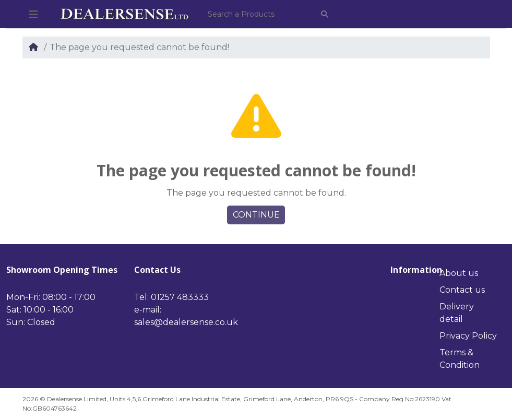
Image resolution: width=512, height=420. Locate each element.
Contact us (462, 290)
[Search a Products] (257, 14)
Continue (256, 215)
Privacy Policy (468, 336)
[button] (33, 15)
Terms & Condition (460, 359)
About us (459, 273)
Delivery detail (457, 313)
